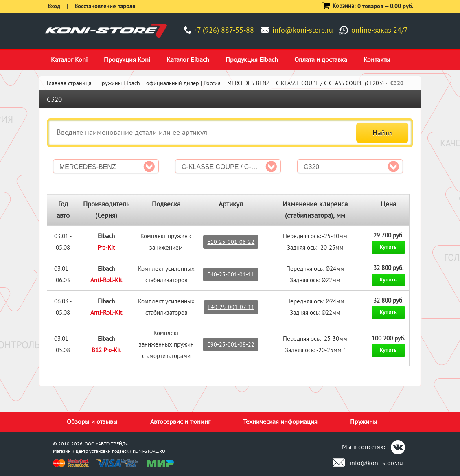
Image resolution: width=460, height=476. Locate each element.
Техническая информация (280, 421)
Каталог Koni (69, 59)
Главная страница (69, 83)
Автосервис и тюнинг (180, 421)
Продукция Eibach (252, 59)
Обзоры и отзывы (92, 421)
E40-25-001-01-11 (231, 274)
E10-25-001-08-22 (231, 242)
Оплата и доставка (321, 59)
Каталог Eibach (188, 59)
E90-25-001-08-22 (231, 344)
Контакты (377, 59)
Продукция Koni (127, 59)
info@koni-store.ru (303, 30)
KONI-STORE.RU (149, 451)
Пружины (364, 421)
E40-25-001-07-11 (231, 307)
